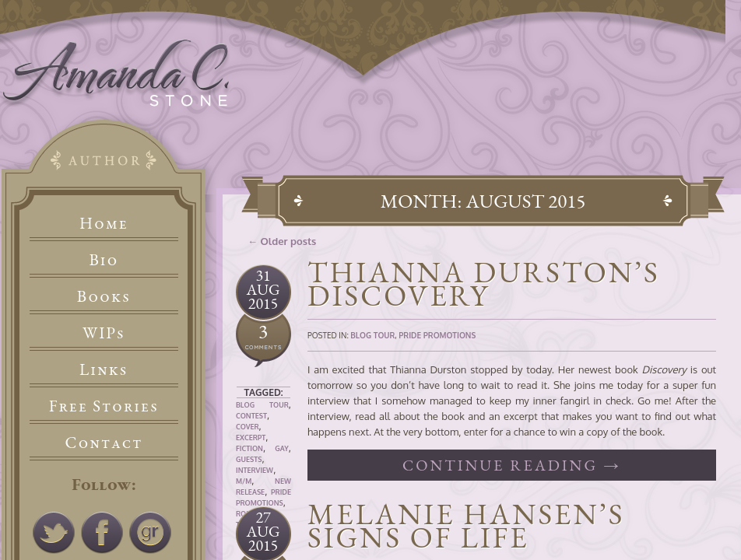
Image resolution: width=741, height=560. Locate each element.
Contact (104, 442)
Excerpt (251, 437)
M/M (244, 481)
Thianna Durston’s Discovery (484, 283)
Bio (104, 259)
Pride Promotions (437, 335)
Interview (255, 470)
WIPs (104, 332)
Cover (248, 427)
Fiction (249, 448)
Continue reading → (512, 465)
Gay (282, 448)
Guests (249, 459)
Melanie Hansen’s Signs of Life (466, 525)
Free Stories (104, 406)
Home (104, 223)
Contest (251, 416)
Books (104, 296)
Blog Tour (262, 405)
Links (104, 369)
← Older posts (282, 241)
